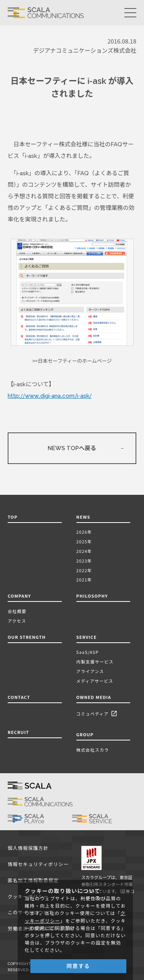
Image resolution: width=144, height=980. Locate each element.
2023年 (84, 561)
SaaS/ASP (88, 652)
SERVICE (87, 637)
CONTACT (19, 697)
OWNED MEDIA (94, 697)
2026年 (84, 532)
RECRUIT (18, 732)
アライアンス (90, 671)
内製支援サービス (95, 662)
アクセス (17, 621)
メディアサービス (95, 681)
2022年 (84, 570)
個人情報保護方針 (28, 848)
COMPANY (19, 596)
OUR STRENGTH (27, 637)
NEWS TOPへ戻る (72, 448)
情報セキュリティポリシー (38, 864)
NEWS (85, 517)
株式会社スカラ (93, 750)
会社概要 (17, 611)
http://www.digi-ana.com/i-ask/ (50, 396)
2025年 (84, 541)
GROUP (85, 734)
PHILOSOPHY (92, 596)
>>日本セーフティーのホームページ (72, 361)
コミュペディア (98, 714)
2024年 (84, 551)
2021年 (84, 580)
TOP (13, 517)
